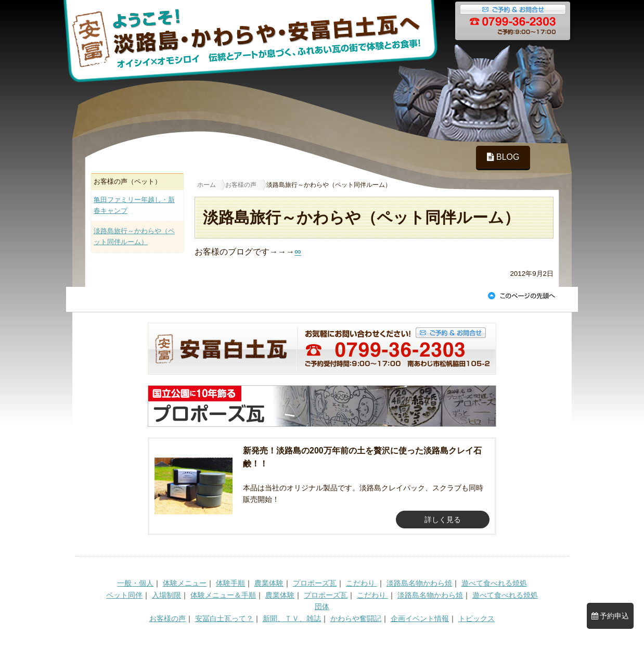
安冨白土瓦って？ (224, 618)
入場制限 (166, 595)
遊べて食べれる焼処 (494, 583)
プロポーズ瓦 (315, 583)
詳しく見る (443, 520)
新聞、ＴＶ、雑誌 (292, 618)
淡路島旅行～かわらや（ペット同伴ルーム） (134, 236)
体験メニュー (185, 583)
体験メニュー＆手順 (223, 595)
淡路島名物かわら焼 (419, 583)
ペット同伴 (124, 595)
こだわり (362, 583)
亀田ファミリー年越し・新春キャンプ (134, 205)
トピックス (476, 618)
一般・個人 (135, 583)
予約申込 (610, 616)
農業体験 (269, 583)
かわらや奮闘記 (356, 618)
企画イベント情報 (420, 618)
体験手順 (230, 583)
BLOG (503, 157)
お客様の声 (168, 618)
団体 (322, 606)
